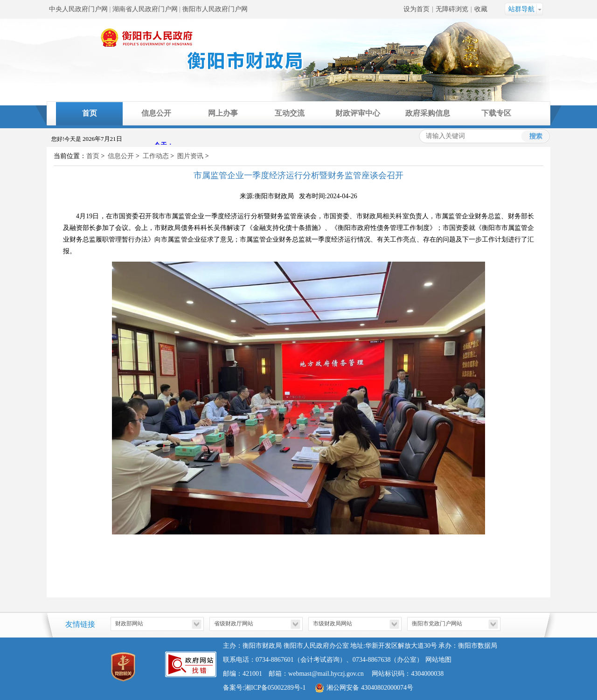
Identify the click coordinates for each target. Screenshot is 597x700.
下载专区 (496, 113)
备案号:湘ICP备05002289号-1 (264, 688)
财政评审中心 (358, 113)
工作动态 (156, 156)
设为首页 (417, 9)
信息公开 (156, 113)
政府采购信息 (428, 113)
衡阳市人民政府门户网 (215, 9)
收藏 (481, 9)
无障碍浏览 (452, 9)
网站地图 (438, 660)
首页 (90, 113)
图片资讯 (190, 156)
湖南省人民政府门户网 (145, 9)
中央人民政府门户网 (78, 9)
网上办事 (223, 113)
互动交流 (290, 113)
